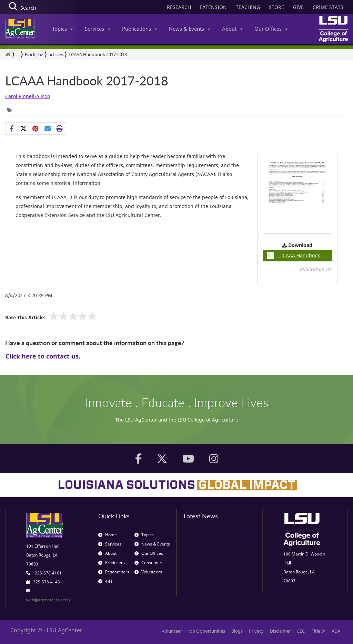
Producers (112, 563)
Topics (63, 29)
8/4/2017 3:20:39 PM (29, 295)
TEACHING (248, 7)
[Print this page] (60, 128)
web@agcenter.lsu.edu (48, 600)
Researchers (114, 572)
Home (108, 535)
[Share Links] (36, 128)
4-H (105, 581)
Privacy (256, 631)
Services (98, 29)
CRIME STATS (328, 7)
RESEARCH (179, 7)
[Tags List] (11, 110)
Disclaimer (280, 631)
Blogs (237, 631)
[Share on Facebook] (12, 128)
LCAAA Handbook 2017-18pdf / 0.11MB (300, 256)
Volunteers (148, 572)
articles (56, 54)
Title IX (319, 631)
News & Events (190, 29)
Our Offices (271, 29)
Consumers (149, 563)
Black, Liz (34, 54)
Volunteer (172, 631)
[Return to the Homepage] (8, 54)
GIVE (298, 7)
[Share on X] (24, 128)
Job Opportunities (207, 631)
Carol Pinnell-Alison (28, 96)
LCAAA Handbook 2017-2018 (87, 81)
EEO (301, 631)
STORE (276, 7)
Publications (140, 29)
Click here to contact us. (43, 356)
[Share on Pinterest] (36, 128)
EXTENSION (213, 7)
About (232, 29)
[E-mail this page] (48, 128)
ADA (336, 631)
